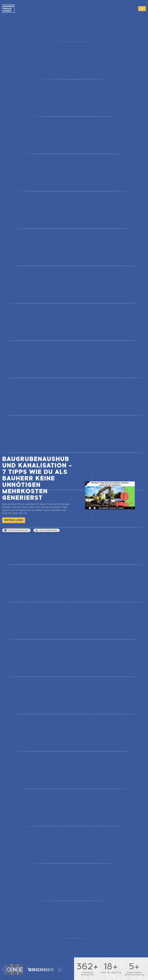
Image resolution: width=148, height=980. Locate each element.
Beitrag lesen (14, 520)
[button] (142, 9)
